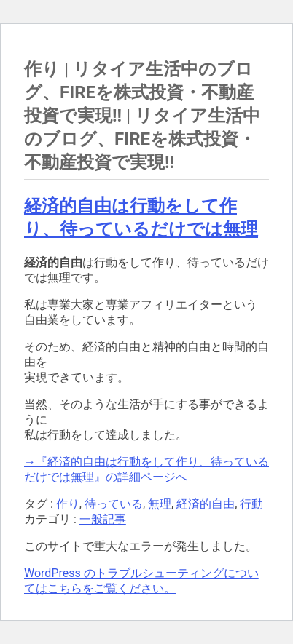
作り (68, 504)
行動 (251, 504)
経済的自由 (206, 504)
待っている (114, 504)
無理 (160, 504)
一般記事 (103, 519)
